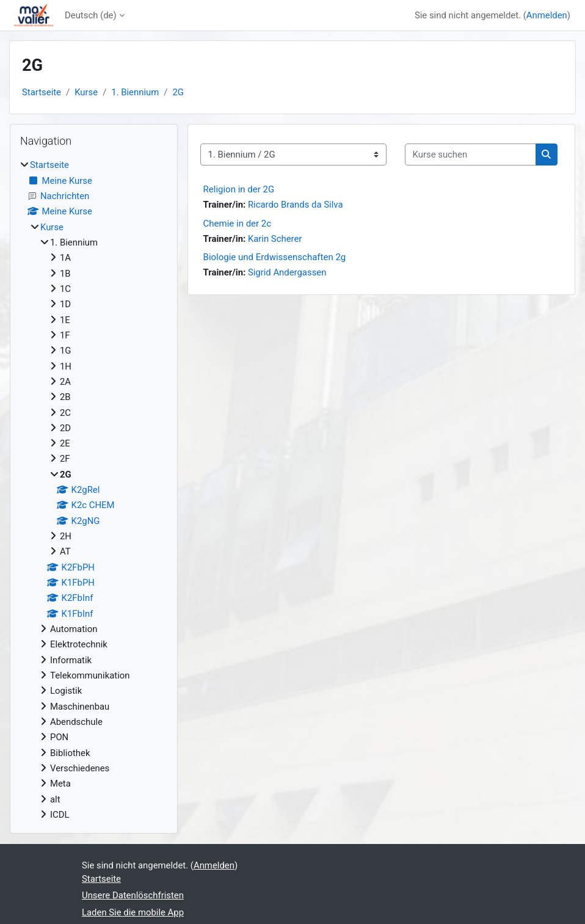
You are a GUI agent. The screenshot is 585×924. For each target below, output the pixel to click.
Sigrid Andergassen (287, 272)
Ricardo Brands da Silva (296, 205)
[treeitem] (94, 490)
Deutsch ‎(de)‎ (91, 15)
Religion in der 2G (239, 189)
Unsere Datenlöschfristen (133, 895)
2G (178, 92)
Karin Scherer (275, 239)
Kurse (86, 92)
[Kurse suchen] (471, 155)
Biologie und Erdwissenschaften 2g (275, 257)
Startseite (42, 92)
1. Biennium (135, 92)
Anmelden (547, 15)
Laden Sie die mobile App (133, 912)
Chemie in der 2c (238, 224)
